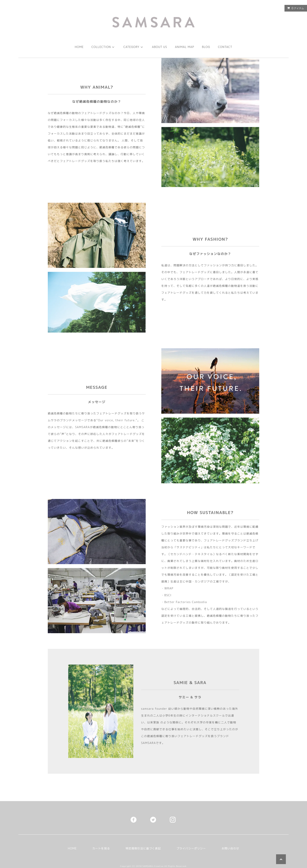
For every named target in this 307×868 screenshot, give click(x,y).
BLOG (206, 47)
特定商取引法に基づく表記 (143, 848)
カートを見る (101, 848)
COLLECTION (103, 47)
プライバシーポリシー (191, 848)
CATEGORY (134, 47)
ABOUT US (159, 47)
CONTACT (225, 47)
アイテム (295, 8)
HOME (79, 47)
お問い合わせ (230, 848)
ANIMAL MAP (184, 47)
